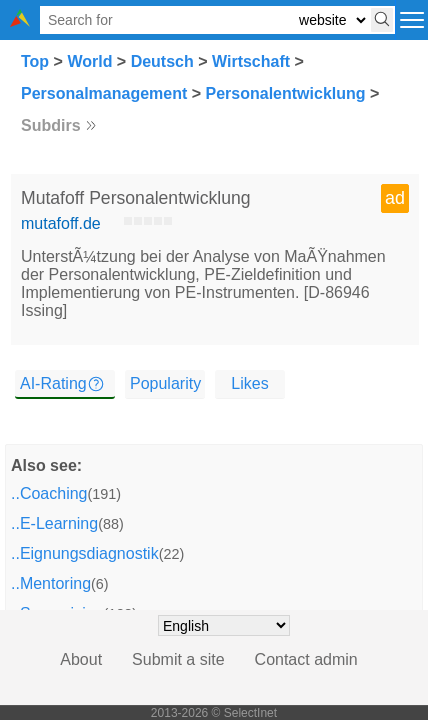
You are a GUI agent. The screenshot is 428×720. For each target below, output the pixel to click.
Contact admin (306, 659)
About (81, 659)
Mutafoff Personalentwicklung (136, 198)
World (89, 61)
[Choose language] (224, 625)
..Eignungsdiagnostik (85, 553)
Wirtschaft (251, 61)
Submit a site (178, 659)
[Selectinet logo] (20, 21)
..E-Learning (54, 523)
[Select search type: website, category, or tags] (332, 20)
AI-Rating (53, 383)
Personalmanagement (104, 93)
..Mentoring (51, 583)
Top (35, 61)
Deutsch (162, 61)
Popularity (165, 383)
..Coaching (49, 493)
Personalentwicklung (286, 93)
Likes (249, 383)
